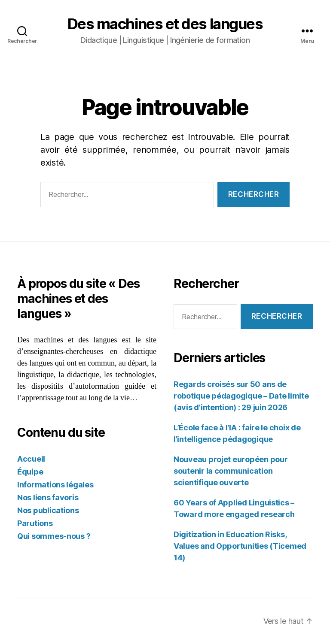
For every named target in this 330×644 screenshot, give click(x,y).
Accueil (31, 459)
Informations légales (55, 485)
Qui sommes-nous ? (54, 536)
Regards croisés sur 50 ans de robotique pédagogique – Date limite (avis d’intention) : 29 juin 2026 (241, 396)
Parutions (35, 523)
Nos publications (48, 510)
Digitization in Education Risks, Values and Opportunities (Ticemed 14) (240, 546)
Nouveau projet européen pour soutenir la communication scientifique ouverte (231, 471)
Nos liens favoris (48, 497)
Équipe (30, 472)
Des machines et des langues (165, 24)
